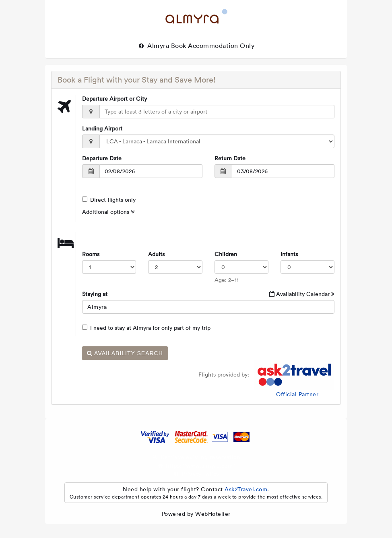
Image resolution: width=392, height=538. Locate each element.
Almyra (154, 46)
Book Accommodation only (213, 46)
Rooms (91, 254)
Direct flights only (109, 200)
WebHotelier (213, 514)
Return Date (230, 158)
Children (226, 254)
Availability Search (125, 353)
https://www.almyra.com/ (201, 466)
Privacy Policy (201, 474)
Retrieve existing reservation (201, 457)
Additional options (108, 212)
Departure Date (102, 158)
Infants (289, 254)
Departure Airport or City (115, 99)
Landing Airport (102, 128)
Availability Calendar (302, 294)
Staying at (95, 294)
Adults (156, 254)
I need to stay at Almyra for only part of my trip (146, 328)
